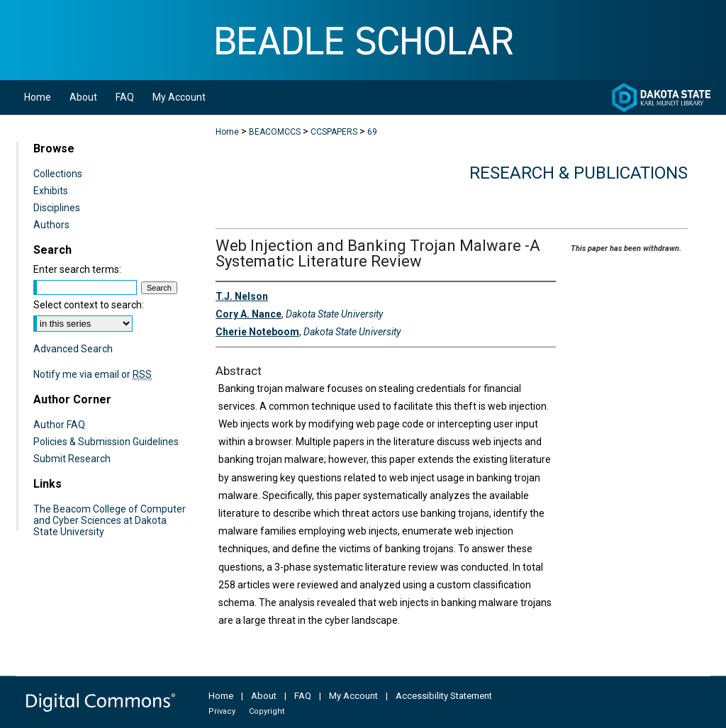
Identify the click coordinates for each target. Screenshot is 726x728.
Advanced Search (73, 349)
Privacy (222, 711)
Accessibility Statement (444, 696)
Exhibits (51, 191)
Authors (51, 225)
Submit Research (72, 459)
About (264, 696)
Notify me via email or (93, 374)
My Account (353, 696)
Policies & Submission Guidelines (106, 442)
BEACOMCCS (275, 132)
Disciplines (57, 208)
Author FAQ (59, 425)
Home (227, 132)
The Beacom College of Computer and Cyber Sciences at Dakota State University (110, 520)
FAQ (303, 696)
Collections (58, 174)
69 (372, 132)
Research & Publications (579, 173)
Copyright (267, 711)
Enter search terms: (77, 269)
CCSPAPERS (334, 132)
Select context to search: (89, 305)
